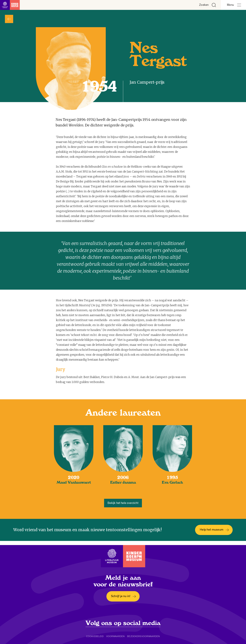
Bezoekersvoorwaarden (143, 636)
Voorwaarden (116, 636)
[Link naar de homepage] (10, 5)
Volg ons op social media (123, 623)
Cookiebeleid (95, 636)
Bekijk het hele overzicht (123, 503)
